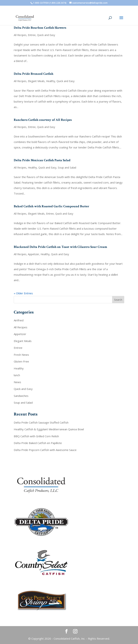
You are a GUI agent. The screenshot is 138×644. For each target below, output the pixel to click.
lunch (17, 375)
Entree (32, 35)
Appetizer (33, 254)
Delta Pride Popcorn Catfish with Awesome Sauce (45, 450)
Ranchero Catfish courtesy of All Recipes (43, 120)
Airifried (19, 320)
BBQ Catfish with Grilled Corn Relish (36, 436)
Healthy (51, 81)
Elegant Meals (36, 81)
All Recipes (20, 35)
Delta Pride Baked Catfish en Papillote (38, 443)
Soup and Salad (67, 168)
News (17, 382)
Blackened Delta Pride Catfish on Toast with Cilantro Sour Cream (60, 247)
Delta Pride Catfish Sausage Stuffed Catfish (41, 422)
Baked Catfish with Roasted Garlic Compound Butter (51, 206)
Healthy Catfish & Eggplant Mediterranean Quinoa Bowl (49, 429)
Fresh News (21, 355)
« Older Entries (23, 293)
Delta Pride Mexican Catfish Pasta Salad (42, 160)
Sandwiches (21, 396)
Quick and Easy (46, 35)
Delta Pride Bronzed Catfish (33, 74)
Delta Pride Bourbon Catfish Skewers (40, 28)
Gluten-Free (21, 361)
